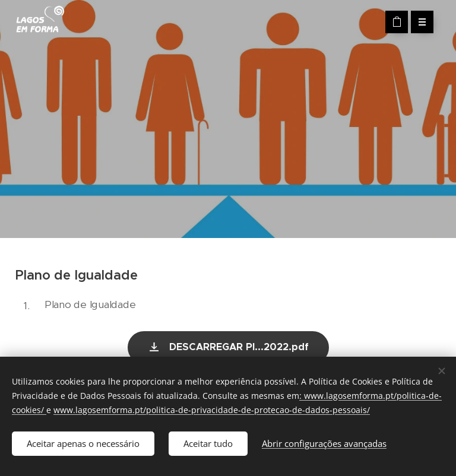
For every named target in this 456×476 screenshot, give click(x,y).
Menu (418, 22)
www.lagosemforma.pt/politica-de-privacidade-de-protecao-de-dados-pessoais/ (212, 410)
